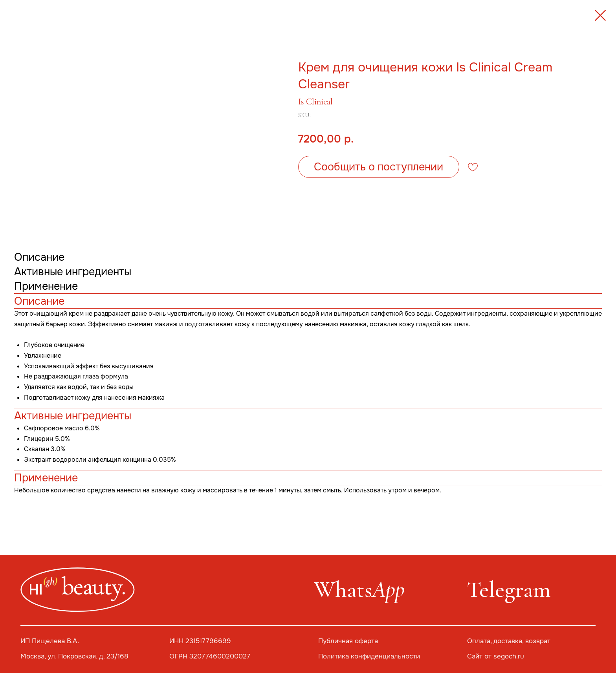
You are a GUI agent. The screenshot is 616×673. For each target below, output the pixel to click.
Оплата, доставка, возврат (509, 641)
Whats (359, 590)
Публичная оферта (348, 641)
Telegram (509, 590)
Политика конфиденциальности (369, 656)
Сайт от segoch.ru (496, 656)
